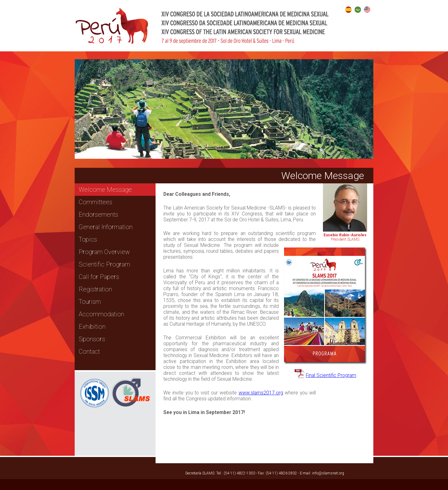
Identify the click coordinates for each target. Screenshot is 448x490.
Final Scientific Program (331, 375)
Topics (88, 239)
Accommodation (101, 314)
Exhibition (92, 327)
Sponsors (92, 339)
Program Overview (104, 252)
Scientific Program (104, 264)
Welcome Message (105, 190)
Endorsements (98, 214)
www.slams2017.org (261, 393)
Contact (89, 351)
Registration (95, 289)
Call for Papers (99, 277)
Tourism (90, 302)
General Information (106, 227)
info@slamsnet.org (328, 473)
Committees (96, 202)
